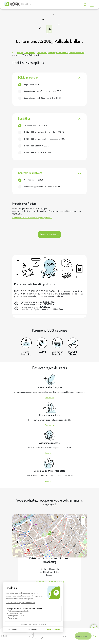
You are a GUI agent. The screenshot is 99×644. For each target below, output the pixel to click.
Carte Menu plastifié (46, 52)
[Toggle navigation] (92, 5)
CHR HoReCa (30, 52)
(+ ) (40, 91)
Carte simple (62, 52)
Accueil (20, 52)
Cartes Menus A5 (76, 52)
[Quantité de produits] (38, 635)
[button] (49, 534)
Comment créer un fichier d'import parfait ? (32, 217)
